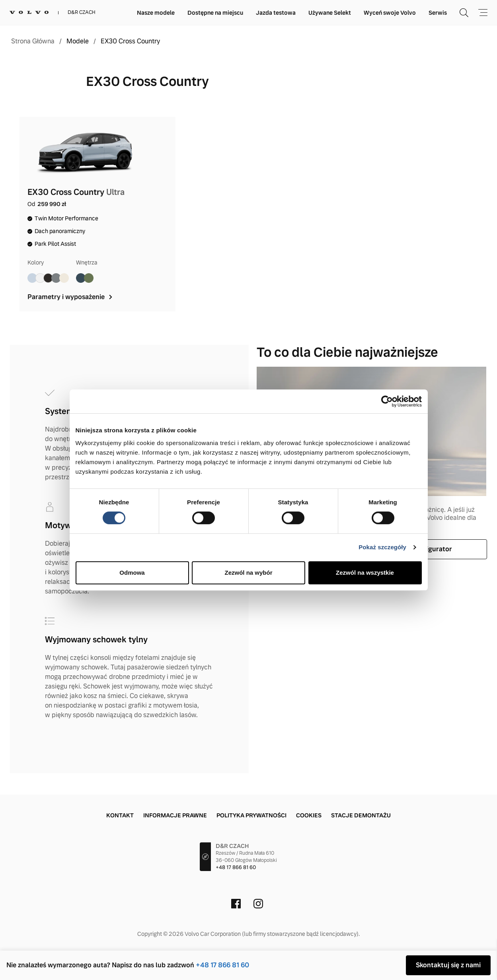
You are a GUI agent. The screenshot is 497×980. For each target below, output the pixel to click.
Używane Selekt (330, 13)
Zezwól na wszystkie (365, 573)
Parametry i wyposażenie (71, 297)
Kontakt (120, 815)
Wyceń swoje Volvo (390, 13)
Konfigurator (432, 549)
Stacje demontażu (361, 815)
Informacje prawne (175, 815)
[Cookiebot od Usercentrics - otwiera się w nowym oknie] (387, 401)
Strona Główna (33, 41)
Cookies (309, 815)
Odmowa (132, 573)
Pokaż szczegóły (382, 547)
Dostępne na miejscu (215, 13)
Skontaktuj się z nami (448, 965)
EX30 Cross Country (130, 41)
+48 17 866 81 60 (222, 965)
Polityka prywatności (251, 815)
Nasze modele (156, 13)
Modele (78, 41)
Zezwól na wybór (248, 573)
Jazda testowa (276, 13)
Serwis (438, 13)
